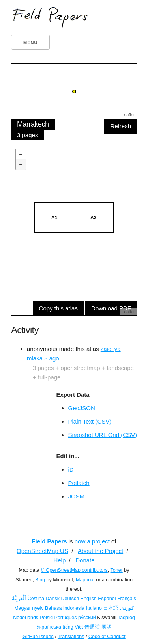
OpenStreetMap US (42, 551)
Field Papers (49, 541)
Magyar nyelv (29, 608)
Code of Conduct (107, 637)
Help (59, 560)
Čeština (36, 599)
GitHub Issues (38, 637)
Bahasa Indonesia (65, 608)
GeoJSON (81, 408)
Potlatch (79, 483)
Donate (85, 560)
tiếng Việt (73, 627)
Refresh (121, 126)
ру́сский (87, 618)
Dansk (53, 599)
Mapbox (84, 580)
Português (65, 618)
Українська (49, 627)
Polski (46, 618)
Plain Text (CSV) (90, 421)
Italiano (94, 608)
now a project (92, 541)
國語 (107, 627)
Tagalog (126, 618)
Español (107, 599)
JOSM (76, 496)
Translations (71, 637)
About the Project (100, 551)
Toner (117, 570)
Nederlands (26, 618)
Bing (40, 580)
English (89, 599)
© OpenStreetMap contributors (74, 570)
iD (71, 469)
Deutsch (70, 599)
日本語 (111, 608)
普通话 (92, 627)
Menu (30, 43)
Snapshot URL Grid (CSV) (102, 435)
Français (127, 599)
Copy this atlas (58, 308)
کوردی (127, 608)
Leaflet (128, 115)
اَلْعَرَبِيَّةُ (19, 599)
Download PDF (111, 308)
